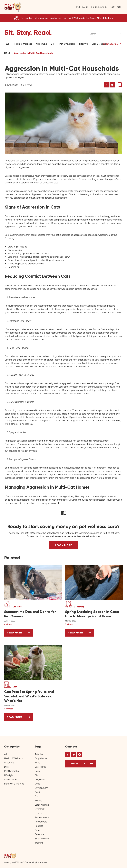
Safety (38, 830)
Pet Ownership (67, 44)
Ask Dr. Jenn (99, 44)
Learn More (64, 545)
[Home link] (26, 856)
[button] (13, 7)
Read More (20, 634)
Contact (116, 7)
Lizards (38, 813)
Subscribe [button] (99, 7)
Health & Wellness (22, 44)
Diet (53, 44)
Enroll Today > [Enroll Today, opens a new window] (106, 18)
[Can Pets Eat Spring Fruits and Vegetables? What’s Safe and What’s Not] (33, 696)
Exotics (39, 792)
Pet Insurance (42, 817)
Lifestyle (84, 44)
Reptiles (39, 826)
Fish (37, 796)
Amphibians (41, 758)
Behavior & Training (14, 784)
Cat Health (40, 767)
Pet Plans (82, 7)
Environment (41, 788)
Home (7, 53)
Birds (37, 763)
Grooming (41, 44)
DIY (36, 775)
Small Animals (42, 838)
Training (39, 843)
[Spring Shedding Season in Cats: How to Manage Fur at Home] (94, 614)
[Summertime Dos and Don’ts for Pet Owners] (33, 614)
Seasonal (40, 834)
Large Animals (42, 805)
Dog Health (40, 779)
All (8, 44)
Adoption (39, 754)
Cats (37, 771)
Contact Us (77, 764)
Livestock (40, 809)
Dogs (37, 784)
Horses (38, 801)
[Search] (106, 34)
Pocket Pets (41, 822)
